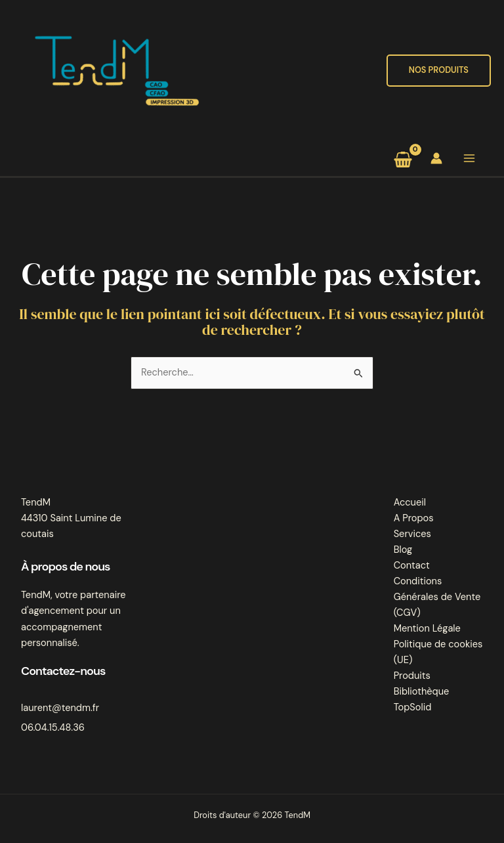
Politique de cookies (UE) (438, 652)
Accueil (410, 503)
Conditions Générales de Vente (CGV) (437, 597)
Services (412, 534)
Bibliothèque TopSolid (422, 700)
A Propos (414, 518)
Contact (412, 566)
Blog (403, 550)
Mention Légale (427, 629)
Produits (412, 676)
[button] (439, 71)
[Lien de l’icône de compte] (436, 158)
